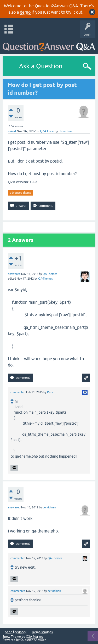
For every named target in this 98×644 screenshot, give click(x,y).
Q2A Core (47, 131)
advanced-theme (21, 193)
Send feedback (16, 632)
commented (18, 392)
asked (12, 131)
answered (14, 274)
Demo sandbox (42, 632)
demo (25, 12)
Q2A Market (34, 637)
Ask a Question (41, 66)
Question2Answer (33, 640)
